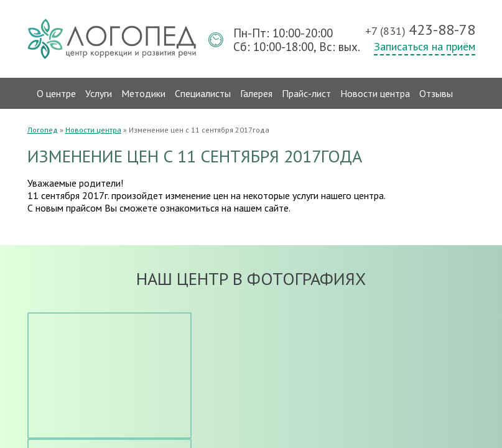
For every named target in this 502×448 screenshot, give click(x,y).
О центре (56, 93)
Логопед (43, 130)
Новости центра (375, 93)
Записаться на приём (425, 46)
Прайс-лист (306, 93)
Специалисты (203, 93)
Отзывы (436, 93)
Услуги (99, 93)
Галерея (256, 93)
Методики (143, 93)
